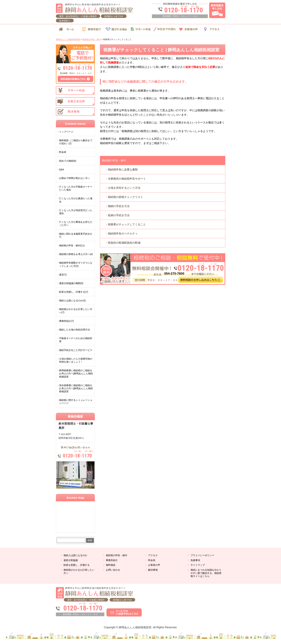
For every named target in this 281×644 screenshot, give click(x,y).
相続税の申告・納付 (114, 160)
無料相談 (111, 565)
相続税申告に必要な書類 (123, 170)
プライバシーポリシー (202, 555)
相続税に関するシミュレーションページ (76, 402)
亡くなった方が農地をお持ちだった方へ (76, 223)
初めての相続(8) (68, 161)
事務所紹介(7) (66, 321)
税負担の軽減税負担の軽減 (124, 243)
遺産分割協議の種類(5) (71, 283)
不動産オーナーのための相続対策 (76, 340)
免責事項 (195, 560)
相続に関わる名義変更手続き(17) (76, 235)
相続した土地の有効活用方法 (75, 330)
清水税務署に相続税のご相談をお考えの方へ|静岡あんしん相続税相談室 (76, 388)
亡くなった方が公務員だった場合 (76, 200)
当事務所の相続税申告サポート (127, 179)
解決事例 (153, 570)
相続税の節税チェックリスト (126, 197)
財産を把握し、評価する (77, 565)
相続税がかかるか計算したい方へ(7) (76, 311)
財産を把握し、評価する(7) (74, 292)
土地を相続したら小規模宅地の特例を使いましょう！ (76, 360)
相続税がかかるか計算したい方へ (79, 571)
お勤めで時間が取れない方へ (75, 178)
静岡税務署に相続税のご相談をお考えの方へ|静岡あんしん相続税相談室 (76, 373)
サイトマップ (198, 565)
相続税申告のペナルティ (123, 234)
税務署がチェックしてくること (127, 224)
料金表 (63, 152)
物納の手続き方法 (119, 206)
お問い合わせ (113, 570)
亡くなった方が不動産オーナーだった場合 (76, 188)
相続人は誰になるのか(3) (72, 300)
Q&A (62, 169)
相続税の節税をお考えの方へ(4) (76, 254)
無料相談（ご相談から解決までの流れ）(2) (76, 142)
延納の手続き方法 (119, 215)
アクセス (153, 555)
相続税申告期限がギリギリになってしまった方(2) (76, 264)
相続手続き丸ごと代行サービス (76, 350)
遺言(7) (63, 275)
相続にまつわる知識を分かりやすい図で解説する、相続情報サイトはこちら (206, 573)
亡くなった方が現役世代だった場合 (76, 212)
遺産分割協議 (71, 560)
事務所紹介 (112, 560)
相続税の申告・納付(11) (72, 245)
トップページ (66, 132)
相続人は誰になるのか (75, 555)
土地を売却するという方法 (124, 188)
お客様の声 (154, 565)
